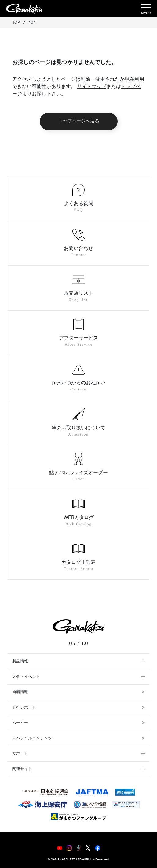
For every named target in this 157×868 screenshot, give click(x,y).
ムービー (78, 723)
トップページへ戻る (79, 121)
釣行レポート (78, 708)
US (72, 643)
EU (85, 643)
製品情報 (20, 661)
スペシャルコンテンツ (78, 738)
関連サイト (22, 769)
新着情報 (78, 692)
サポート (20, 754)
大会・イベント (26, 677)
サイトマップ (92, 87)
